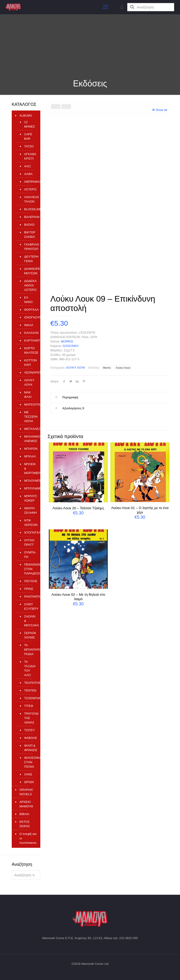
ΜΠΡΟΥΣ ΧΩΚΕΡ (30, 498)
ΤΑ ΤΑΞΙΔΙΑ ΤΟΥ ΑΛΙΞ (30, 668)
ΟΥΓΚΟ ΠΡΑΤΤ (29, 542)
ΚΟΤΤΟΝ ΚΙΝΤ (30, 363)
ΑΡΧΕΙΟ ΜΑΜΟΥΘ (26, 804)
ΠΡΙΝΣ (29, 589)
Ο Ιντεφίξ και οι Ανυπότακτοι (28, 838)
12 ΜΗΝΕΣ (30, 124)
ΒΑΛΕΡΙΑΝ (30, 217)
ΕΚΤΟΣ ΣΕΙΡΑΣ (25, 824)
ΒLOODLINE (30, 209)
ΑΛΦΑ (28, 174)
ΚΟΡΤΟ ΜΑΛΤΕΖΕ (30, 350)
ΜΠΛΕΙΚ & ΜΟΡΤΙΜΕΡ (30, 469)
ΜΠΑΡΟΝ (30, 449)
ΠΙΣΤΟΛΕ (30, 581)
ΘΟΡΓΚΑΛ (30, 310)
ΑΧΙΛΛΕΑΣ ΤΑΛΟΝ (30, 199)
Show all (159, 110)
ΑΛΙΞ (28, 166)
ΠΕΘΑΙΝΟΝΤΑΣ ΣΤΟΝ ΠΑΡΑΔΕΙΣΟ (30, 569)
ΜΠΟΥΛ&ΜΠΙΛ (30, 488)
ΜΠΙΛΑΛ (30, 456)
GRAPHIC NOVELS (26, 792)
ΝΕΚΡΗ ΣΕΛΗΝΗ (30, 510)
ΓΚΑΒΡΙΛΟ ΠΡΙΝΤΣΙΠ (30, 247)
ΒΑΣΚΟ (29, 225)
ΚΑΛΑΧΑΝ (30, 333)
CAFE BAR (28, 136)
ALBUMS (26, 116)
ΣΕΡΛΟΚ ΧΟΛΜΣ (30, 635)
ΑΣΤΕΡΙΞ (30, 189)
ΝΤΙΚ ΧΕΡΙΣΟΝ (30, 523)
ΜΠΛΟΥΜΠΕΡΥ (30, 481)
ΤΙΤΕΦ (29, 706)
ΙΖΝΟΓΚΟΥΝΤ (30, 317)
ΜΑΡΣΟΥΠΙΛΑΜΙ (30, 404)
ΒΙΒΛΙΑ (24, 814)
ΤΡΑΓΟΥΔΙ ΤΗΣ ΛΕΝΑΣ (30, 718)
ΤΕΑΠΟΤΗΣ (30, 683)
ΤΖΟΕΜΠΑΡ (30, 698)
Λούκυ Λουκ (123, 368)
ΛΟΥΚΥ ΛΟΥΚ (75, 368)
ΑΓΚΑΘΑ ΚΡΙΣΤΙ (30, 156)
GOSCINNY (71, 346)
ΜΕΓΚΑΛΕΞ (30, 429)
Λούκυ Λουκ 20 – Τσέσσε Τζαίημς (78, 508)
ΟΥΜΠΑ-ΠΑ (30, 555)
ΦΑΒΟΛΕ (30, 738)
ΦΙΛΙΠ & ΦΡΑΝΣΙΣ (30, 748)
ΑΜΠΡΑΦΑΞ (30, 182)
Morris (107, 368)
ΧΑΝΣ (28, 774)
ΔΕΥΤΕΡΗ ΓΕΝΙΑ (30, 259)
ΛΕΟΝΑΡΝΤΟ (30, 372)
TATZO (29, 146)
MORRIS (67, 341)
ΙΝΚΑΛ (29, 325)
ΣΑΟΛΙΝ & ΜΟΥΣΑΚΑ (30, 621)
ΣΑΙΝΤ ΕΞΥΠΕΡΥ (30, 606)
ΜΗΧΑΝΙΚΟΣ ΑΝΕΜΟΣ (30, 439)
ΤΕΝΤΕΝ (30, 690)
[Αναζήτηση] (151, 7)
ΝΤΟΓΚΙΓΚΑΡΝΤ (30, 533)
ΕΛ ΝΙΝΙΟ (28, 300)
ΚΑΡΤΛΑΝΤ (30, 340)
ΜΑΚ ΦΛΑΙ (28, 395)
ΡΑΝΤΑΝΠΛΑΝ (30, 597)
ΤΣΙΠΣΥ (30, 730)
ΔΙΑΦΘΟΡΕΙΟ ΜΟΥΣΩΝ (30, 271)
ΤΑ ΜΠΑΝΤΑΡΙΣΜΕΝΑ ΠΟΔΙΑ (30, 650)
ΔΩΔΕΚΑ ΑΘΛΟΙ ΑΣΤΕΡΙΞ (30, 285)
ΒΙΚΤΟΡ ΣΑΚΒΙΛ (30, 235)
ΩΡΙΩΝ (29, 782)
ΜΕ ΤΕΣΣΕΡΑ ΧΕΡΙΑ (30, 417)
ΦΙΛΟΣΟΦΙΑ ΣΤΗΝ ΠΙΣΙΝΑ (30, 762)
